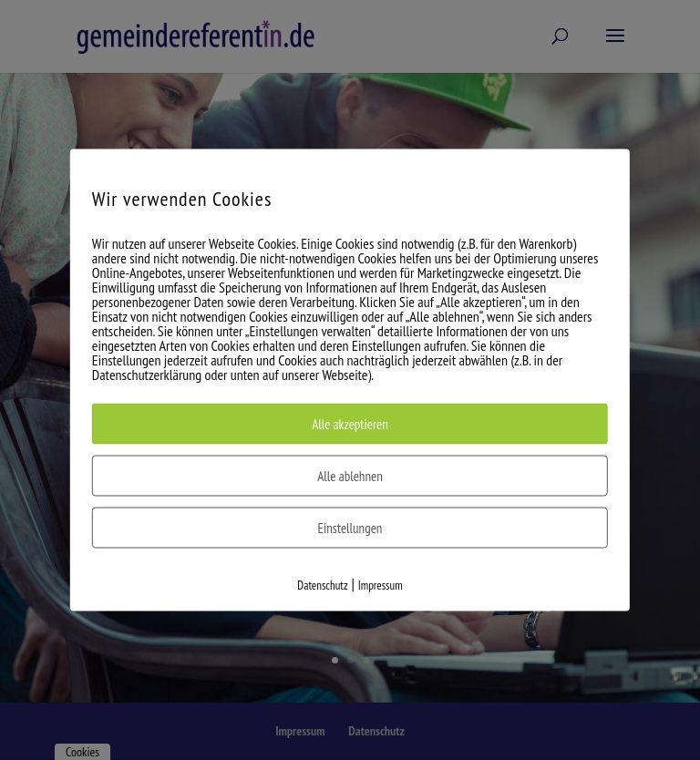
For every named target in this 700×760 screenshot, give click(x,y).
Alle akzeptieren (350, 424)
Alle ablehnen (350, 476)
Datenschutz (322, 585)
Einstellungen (350, 528)
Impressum (381, 585)
